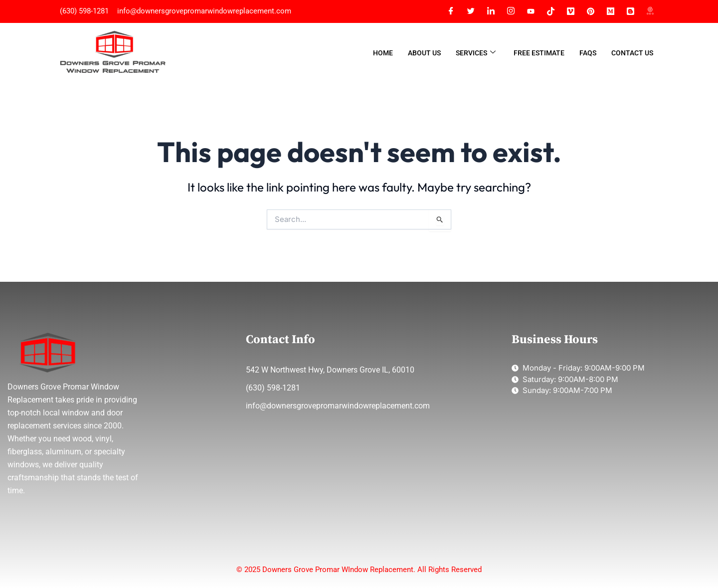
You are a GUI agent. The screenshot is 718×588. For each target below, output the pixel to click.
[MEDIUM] (610, 11)
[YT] (531, 11)
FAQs (588, 53)
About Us (424, 53)
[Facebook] (451, 11)
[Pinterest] (590, 11)
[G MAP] (650, 11)
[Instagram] (511, 11)
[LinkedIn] (491, 11)
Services (476, 53)
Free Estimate (539, 53)
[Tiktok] (550, 11)
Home (383, 53)
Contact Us (632, 53)
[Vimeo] (570, 11)
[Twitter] (471, 11)
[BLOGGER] (630, 11)
